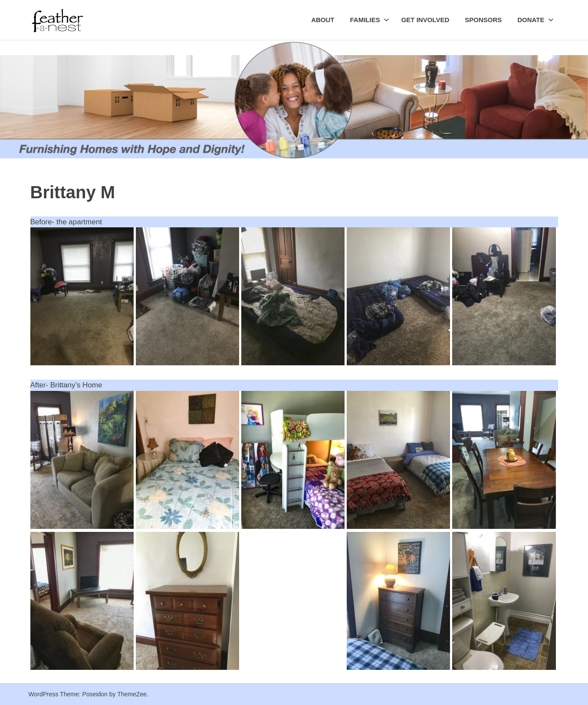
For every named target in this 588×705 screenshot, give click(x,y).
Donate (535, 20)
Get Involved (425, 20)
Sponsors (483, 20)
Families (369, 20)
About (323, 20)
